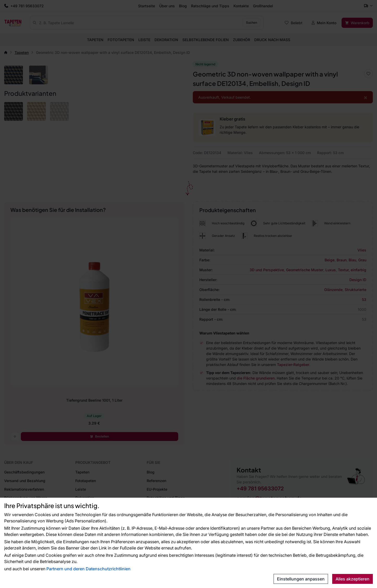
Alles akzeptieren (353, 579)
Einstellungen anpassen (301, 579)
